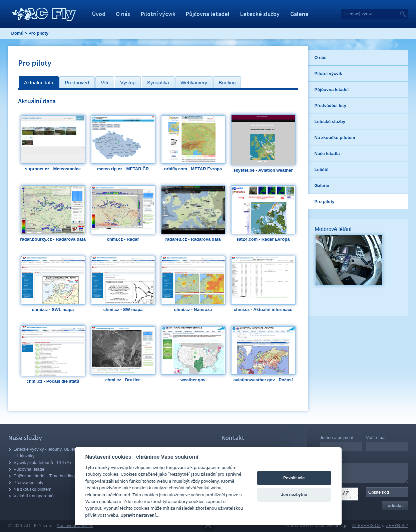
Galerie (299, 14)
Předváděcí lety (29, 482)
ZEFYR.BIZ (397, 525)
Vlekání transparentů (34, 496)
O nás (123, 14)
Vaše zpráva (332, 458)
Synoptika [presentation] (158, 82)
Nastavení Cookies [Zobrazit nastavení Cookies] (75, 525)
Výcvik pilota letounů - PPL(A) (42, 462)
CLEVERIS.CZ (366, 525)
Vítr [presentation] (105, 82)
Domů (18, 33)
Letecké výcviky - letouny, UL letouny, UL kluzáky (50, 452)
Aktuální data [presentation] (39, 82)
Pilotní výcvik (158, 14)
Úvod (99, 14)
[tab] (39, 82)
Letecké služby (260, 14)
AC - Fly (44, 14)
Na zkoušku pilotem (33, 489)
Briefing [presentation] (227, 82)
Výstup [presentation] (128, 82)
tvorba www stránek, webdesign (317, 525)
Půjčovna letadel (208, 14)
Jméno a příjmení (337, 437)
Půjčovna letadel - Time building (44, 476)
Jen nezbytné (294, 494)
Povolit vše (294, 478)
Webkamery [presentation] (194, 82)
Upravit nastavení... (140, 515)
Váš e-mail (376, 437)
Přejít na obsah (208, 526)
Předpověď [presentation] (77, 82)
